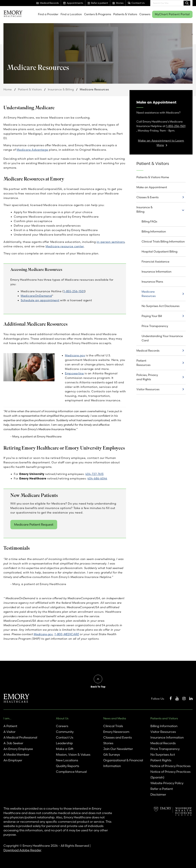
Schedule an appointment (40, 300)
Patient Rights (161, 760)
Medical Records (148, 351)
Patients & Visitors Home (153, 177)
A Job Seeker (13, 743)
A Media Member (16, 755)
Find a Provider (48, 14)
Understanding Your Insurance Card (162, 338)
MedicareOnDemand (36, 296)
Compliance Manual (71, 772)
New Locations (67, 760)
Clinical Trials (113, 726)
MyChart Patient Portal (172, 14)
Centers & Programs (98, 14)
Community (65, 732)
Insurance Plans (152, 282)
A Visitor (9, 732)
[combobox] (171, 3)
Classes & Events (147, 197)
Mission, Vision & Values (73, 755)
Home (8, 89)
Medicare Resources (149, 294)
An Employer (13, 760)
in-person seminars (111, 242)
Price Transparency (155, 326)
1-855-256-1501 (74, 291)
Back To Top (98, 687)
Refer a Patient (162, 789)
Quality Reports (68, 766)
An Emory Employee (18, 749)
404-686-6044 (97, 478)
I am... (7, 718)
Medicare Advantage (32, 150)
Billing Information (154, 231)
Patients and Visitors (164, 718)
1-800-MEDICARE (67, 634)
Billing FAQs (149, 221)
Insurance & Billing (61, 89)
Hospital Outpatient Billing (159, 251)
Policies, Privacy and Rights (147, 377)
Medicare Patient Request (34, 524)
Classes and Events (118, 737)
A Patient (10, 726)
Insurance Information (157, 272)
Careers (145, 14)
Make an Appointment (152, 187)
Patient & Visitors (30, 89)
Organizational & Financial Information (123, 763)
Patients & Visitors (125, 14)
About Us (62, 718)
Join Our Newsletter (118, 749)
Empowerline (74, 373)
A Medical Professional (20, 737)
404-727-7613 (94, 474)
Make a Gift (65, 749)
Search (187, 3)
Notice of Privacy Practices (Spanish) (170, 774)
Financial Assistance (156, 262)
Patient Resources (143, 363)
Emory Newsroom (116, 732)
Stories (108, 743)
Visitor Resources (148, 389)
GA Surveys (112, 755)
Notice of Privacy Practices (170, 766)
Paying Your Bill (152, 316)
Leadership (64, 743)
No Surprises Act (163, 755)
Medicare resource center (65, 246)
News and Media (115, 718)
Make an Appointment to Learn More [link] (161, 143)
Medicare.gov (75, 355)
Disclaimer (158, 794)
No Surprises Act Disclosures (161, 306)
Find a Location (71, 14)
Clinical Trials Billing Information (163, 241)
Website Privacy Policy (167, 783)
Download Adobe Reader (22, 850)
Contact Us (65, 737)
